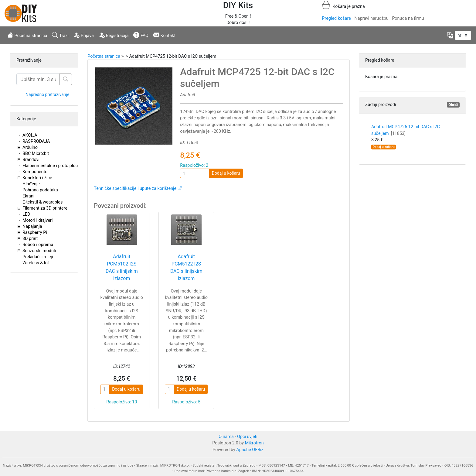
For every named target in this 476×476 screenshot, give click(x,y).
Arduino (30, 147)
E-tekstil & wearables (42, 202)
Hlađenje (31, 184)
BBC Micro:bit (36, 154)
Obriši (453, 105)
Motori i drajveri (37, 220)
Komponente (35, 172)
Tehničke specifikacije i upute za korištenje (135, 188)
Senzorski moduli (39, 251)
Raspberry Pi (35, 233)
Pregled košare (336, 18)
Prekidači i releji (38, 257)
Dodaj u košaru (226, 173)
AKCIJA (30, 135)
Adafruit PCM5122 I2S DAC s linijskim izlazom (186, 267)
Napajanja (32, 226)
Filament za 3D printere (45, 208)
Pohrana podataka (40, 190)
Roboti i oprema (38, 245)
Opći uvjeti (247, 437)
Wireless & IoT (36, 263)
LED (26, 214)
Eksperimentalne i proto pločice (53, 166)
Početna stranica (27, 35)
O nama (226, 437)
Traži (60, 35)
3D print (30, 239)
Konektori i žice (37, 178)
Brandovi (31, 160)
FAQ (141, 35)
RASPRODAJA (36, 141)
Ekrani (28, 196)
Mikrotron (254, 443)
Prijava (84, 35)
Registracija (114, 35)
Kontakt (164, 35)
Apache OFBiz (250, 450)
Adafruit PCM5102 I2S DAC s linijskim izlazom (122, 267)
